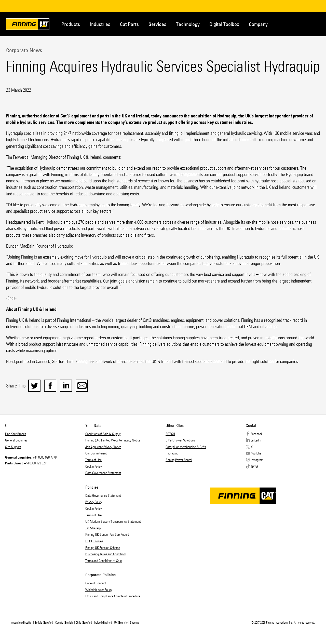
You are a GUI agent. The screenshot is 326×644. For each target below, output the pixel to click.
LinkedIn (256, 440)
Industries (100, 24)
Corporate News (24, 50)
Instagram (257, 460)
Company (258, 24)
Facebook (257, 434)
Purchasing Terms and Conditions (106, 554)
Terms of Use (93, 460)
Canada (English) (64, 623)
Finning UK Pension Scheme (103, 548)
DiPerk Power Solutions (180, 440)
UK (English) (121, 623)
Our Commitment (96, 453)
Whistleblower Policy (99, 590)
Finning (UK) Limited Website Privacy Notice (113, 440)
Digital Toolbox (224, 24)
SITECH (170, 434)
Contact (295, 24)
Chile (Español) (84, 623)
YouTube (256, 453)
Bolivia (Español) (44, 623)
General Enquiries (16, 440)
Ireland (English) (103, 623)
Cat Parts (129, 24)
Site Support (13, 447)
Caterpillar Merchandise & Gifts (186, 447)
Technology (188, 24)
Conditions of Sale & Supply (103, 434)
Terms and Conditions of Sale (104, 561)
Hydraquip (172, 453)
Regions (312, 24)
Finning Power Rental (179, 460)
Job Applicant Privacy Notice (103, 447)
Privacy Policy (94, 502)
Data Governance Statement (103, 473)
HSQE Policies (94, 541)
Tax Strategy (93, 528)
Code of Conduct (96, 583)
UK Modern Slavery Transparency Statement (113, 522)
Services (157, 24)
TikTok (255, 467)
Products (71, 24)
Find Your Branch (16, 434)
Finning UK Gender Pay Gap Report (107, 535)
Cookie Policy (93, 467)
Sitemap (134, 623)
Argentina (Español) (22, 623)
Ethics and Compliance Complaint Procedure (113, 596)
